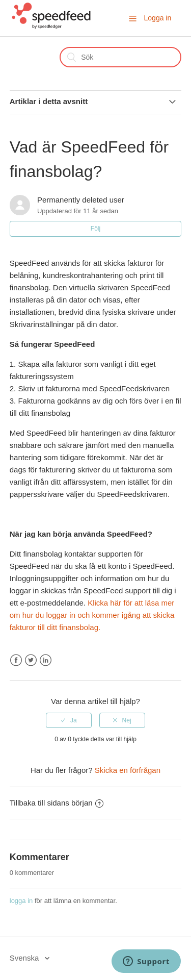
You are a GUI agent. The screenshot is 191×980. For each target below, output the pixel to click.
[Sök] (120, 57)
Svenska (25, 958)
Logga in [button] (158, 18)
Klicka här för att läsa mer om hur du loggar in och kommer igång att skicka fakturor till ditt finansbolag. (92, 615)
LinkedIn (46, 660)
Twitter (31, 660)
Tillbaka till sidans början (57, 803)
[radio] (69, 720)
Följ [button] (95, 229)
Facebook (16, 660)
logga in (21, 901)
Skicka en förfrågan (128, 770)
